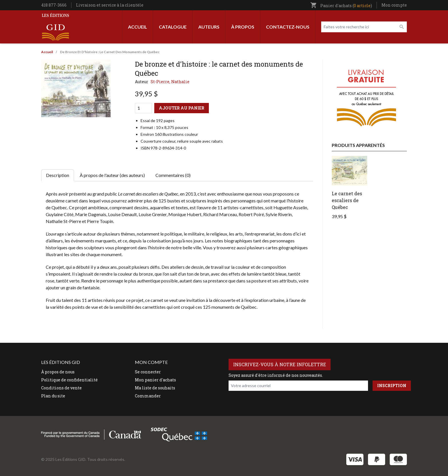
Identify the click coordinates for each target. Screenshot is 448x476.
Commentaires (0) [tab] (173, 175)
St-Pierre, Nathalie (170, 82)
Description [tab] (58, 175)
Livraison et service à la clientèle (110, 5)
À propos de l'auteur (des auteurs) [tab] (112, 175)
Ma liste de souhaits (155, 388)
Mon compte (394, 5)
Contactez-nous (288, 27)
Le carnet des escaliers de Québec (347, 200)
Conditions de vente (61, 388)
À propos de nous (58, 372)
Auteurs (209, 27)
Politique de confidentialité (69, 380)
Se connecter (148, 372)
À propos (243, 27)
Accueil (138, 27)
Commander (148, 396)
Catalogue (173, 27)
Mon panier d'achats (155, 380)
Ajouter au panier (182, 108)
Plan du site (53, 396)
